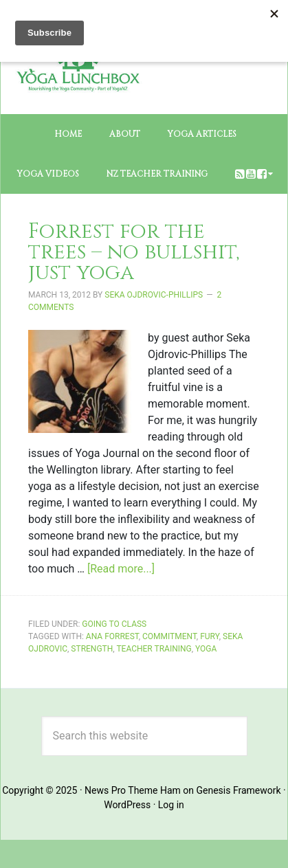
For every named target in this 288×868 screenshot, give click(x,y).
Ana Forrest (112, 636)
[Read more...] (121, 569)
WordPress (127, 805)
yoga (206, 649)
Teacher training (154, 649)
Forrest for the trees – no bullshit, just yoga (134, 252)
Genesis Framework (239, 790)
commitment (169, 636)
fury (210, 636)
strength (92, 649)
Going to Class (114, 624)
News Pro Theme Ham (133, 790)
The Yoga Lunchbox (78, 90)
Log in (171, 805)
